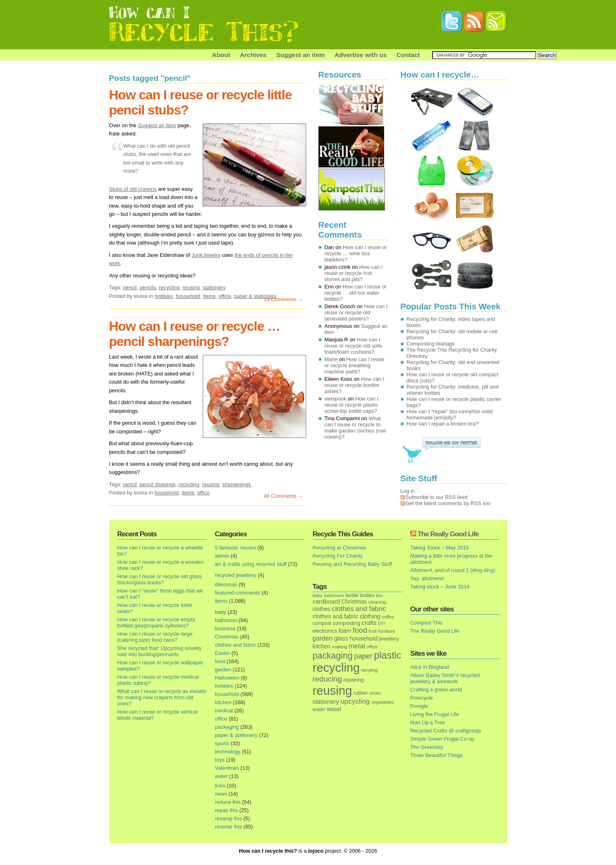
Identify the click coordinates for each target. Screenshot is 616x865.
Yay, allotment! (427, 578)
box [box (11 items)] (379, 595)
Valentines (227, 768)
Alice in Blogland (430, 667)
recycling (169, 287)
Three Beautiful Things (437, 755)
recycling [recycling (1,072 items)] (336, 668)
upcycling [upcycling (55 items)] (355, 701)
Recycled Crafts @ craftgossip (446, 731)
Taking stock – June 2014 (440, 587)
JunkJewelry (206, 255)
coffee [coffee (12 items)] (388, 617)
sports (222, 743)
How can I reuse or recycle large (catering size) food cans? (155, 637)
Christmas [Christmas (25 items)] (354, 602)
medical (224, 711)
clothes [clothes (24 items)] (322, 609)
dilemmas (226, 585)
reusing (191, 287)
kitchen (223, 702)
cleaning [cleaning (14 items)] (377, 602)
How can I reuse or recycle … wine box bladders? (356, 253)
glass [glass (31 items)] (341, 638)
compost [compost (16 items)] (322, 623)
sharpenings (237, 484)
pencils (148, 287)
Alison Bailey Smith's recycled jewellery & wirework (445, 678)
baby (221, 612)
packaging (227, 727)
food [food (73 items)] (360, 630)
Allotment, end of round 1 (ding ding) (453, 570)
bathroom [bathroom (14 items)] (334, 595)
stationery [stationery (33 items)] (326, 701)
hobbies (164, 296)
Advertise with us (361, 55)
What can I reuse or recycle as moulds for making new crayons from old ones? (162, 697)
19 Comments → (283, 299)
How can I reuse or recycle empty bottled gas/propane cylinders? (156, 622)
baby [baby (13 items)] (318, 595)
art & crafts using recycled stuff (251, 564)
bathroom (226, 620)
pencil (130, 287)
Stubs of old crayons (133, 189)
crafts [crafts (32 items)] (369, 623)
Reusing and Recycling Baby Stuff (352, 564)
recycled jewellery (236, 575)
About (221, 55)
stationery (214, 287)
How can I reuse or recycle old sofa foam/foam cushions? (353, 346)
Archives (253, 55)
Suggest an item (301, 55)
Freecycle (422, 698)
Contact (408, 55)
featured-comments (238, 593)
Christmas (227, 637)
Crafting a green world (436, 690)
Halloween (227, 678)
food (220, 661)
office (224, 296)
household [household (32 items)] (364, 638)
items (210, 296)
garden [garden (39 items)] (323, 638)
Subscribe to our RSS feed (437, 497)
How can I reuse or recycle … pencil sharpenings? (195, 334)
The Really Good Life (448, 534)
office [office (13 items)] (372, 647)
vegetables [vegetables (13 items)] (382, 702)
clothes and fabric (236, 645)
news (221, 794)
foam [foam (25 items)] (345, 631)
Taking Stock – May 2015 (440, 548)
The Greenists (427, 747)
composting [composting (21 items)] (347, 623)
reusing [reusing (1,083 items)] (332, 690)
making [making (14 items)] (339, 646)
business (226, 628)
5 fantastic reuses (236, 548)
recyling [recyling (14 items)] (369, 670)
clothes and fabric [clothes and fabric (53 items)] (359, 609)
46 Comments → (283, 496)
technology (228, 752)
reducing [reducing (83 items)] (327, 679)
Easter (223, 653)
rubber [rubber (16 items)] (361, 693)
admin (222, 556)
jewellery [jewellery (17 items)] (389, 639)
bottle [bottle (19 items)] (352, 595)
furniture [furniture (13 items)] (387, 631)
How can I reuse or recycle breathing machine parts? (355, 365)
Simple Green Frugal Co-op (442, 739)
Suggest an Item (157, 125)
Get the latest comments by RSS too (448, 503)
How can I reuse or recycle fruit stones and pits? (354, 273)
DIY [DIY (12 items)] (382, 623)
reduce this (228, 802)
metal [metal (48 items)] (357, 646)
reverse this (229, 827)
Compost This (427, 623)
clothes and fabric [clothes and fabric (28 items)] (336, 616)
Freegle (419, 706)
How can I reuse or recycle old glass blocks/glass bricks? (160, 579)
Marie (331, 359)
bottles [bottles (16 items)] (367, 595)
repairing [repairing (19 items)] (354, 680)
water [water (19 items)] (319, 709)
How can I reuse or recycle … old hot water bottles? (356, 293)
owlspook (335, 399)
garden (223, 669)
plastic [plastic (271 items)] (388, 655)
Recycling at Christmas (340, 548)
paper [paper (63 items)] (363, 656)
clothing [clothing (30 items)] (370, 616)
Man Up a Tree (428, 722)
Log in (408, 491)
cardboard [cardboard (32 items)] (326, 602)
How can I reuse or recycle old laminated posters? (356, 312)
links (220, 786)
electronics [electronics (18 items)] (325, 631)
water (221, 776)
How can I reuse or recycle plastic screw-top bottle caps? (352, 405)
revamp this (229, 818)
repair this (227, 810)
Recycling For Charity (338, 556)
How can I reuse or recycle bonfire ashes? (355, 385)
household (188, 296)
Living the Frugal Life (435, 714)
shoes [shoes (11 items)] (375, 693)
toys (220, 760)
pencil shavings (158, 484)
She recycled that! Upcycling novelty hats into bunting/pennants (160, 651)
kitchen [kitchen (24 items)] (322, 646)
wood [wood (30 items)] (334, 709)
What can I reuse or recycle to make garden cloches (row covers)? (355, 428)
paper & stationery (255, 296)
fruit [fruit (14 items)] (372, 631)
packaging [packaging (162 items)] (333, 656)
